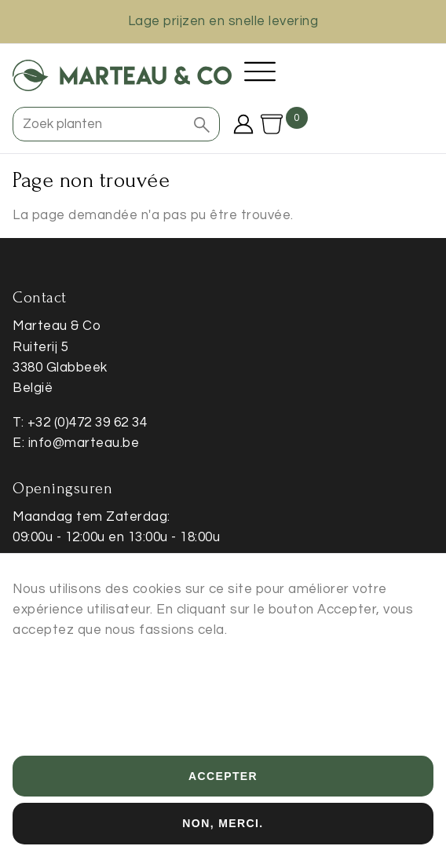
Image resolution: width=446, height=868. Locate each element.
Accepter (223, 792)
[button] (202, 124)
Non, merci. (223, 839)
